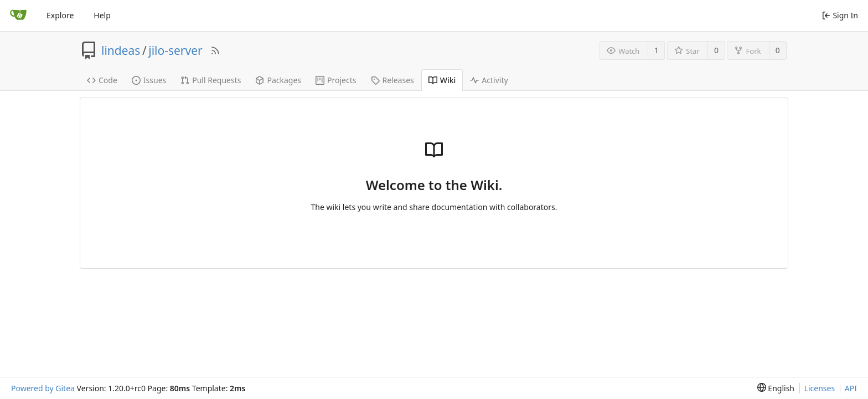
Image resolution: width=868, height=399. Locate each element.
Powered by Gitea (43, 388)
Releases (392, 80)
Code (102, 80)
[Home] (18, 16)
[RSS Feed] (215, 50)
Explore (60, 15)
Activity (489, 80)
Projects (336, 80)
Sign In (840, 15)
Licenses (820, 388)
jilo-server (175, 50)
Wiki (442, 80)
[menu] (776, 388)
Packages (278, 80)
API (851, 388)
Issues (149, 80)
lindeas (121, 50)
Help (102, 15)
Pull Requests (211, 80)
